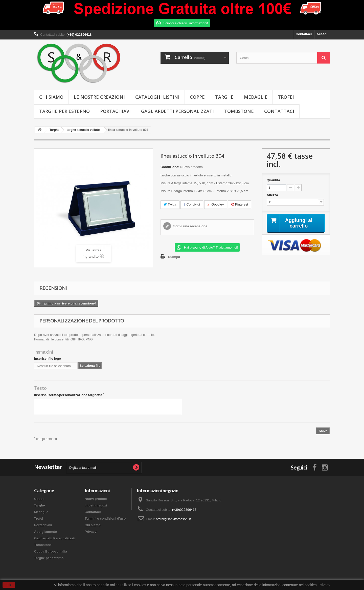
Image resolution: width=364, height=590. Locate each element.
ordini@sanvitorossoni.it (173, 519)
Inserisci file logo (48, 359)
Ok (9, 585)
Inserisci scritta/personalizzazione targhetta (69, 395)
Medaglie (256, 97)
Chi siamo (51, 97)
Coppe (197, 97)
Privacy (90, 532)
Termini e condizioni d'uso (105, 518)
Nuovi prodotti (96, 499)
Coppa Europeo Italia (51, 551)
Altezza (273, 195)
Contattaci (304, 34)
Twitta (170, 204)
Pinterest (240, 204)
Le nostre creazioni (99, 97)
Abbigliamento (45, 532)
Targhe (224, 97)
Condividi (192, 204)
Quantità (273, 180)
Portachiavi (115, 111)
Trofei (286, 97)
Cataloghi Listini (157, 97)
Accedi (322, 34)
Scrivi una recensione (190, 226)
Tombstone (239, 111)
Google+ (216, 204)
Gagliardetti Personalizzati (177, 111)
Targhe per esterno (64, 111)
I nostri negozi (96, 505)
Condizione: (170, 167)
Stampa (174, 257)
